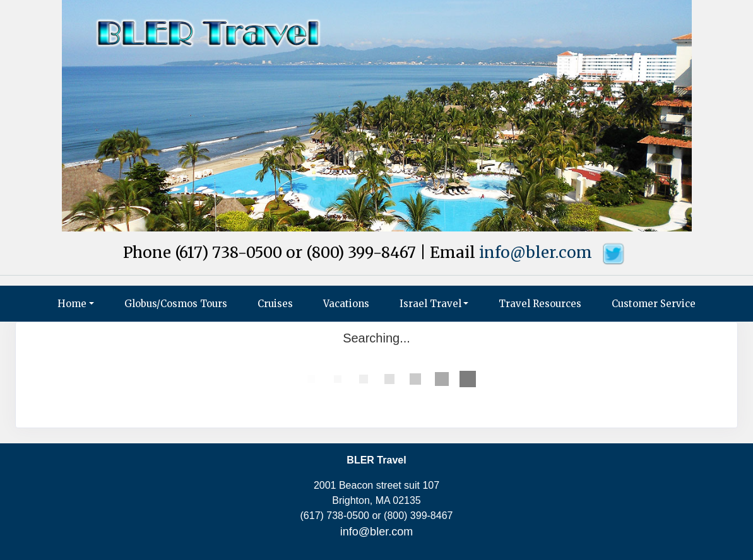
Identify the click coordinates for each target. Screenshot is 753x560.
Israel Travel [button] (430, 304)
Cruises (275, 304)
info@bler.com (536, 253)
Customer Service (654, 304)
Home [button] (72, 304)
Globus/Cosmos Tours (176, 304)
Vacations (346, 304)
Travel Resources (540, 304)
